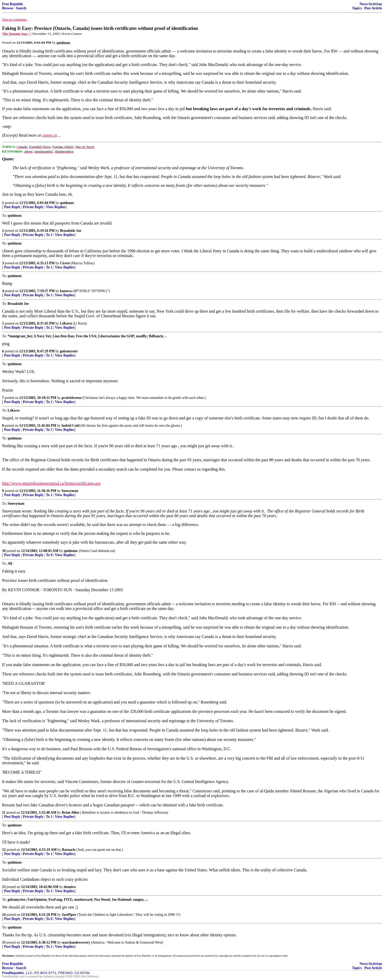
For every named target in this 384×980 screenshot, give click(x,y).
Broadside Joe (71, 231)
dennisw (70, 887)
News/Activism (371, 4)
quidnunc (67, 203)
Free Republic (13, 4)
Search (21, 8)
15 (4, 942)
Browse (8, 8)
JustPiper (69, 915)
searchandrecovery (76, 942)
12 (4, 850)
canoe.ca (49, 135)
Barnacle (69, 850)
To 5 (49, 430)
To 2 (49, 328)
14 (4, 915)
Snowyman (70, 491)
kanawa (66, 291)
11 (4, 813)
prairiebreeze (72, 398)
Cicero (65, 263)
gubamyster (69, 351)
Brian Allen (71, 813)
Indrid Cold (71, 426)
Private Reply (33, 207)
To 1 (49, 235)
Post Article (373, 8)
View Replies (56, 207)
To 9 (49, 555)
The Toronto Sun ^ (16, 34)
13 (4, 887)
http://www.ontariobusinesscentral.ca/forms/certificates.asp (51, 483)
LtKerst (66, 323)
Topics (357, 8)
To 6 (49, 919)
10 (4, 551)
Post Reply (12, 207)
